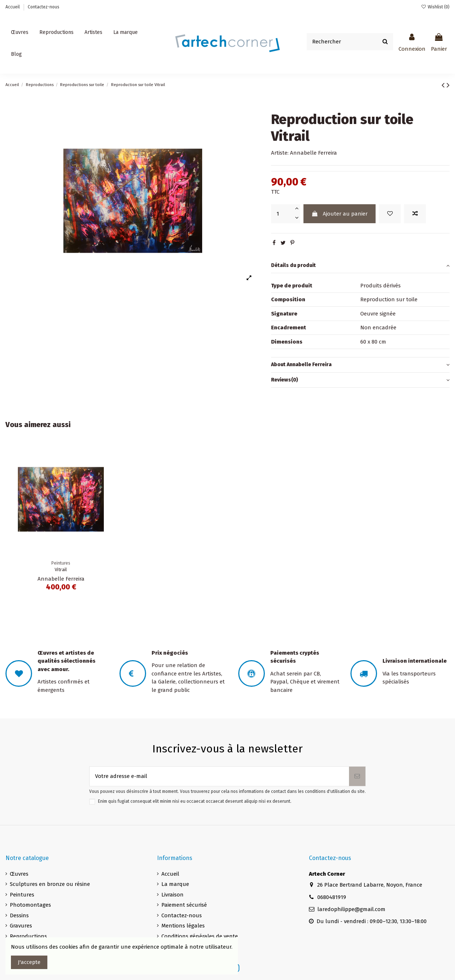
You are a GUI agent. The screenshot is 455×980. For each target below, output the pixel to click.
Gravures (21, 926)
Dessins (19, 915)
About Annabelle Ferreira (360, 365)
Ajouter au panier (340, 214)
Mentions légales (183, 926)
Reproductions (28, 936)
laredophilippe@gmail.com (351, 909)
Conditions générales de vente (200, 936)
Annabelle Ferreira (313, 153)
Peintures (22, 895)
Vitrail (61, 570)
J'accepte (29, 962)
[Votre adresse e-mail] (219, 776)
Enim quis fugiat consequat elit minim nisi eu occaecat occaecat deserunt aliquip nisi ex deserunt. (195, 801)
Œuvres (19, 874)
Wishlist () (435, 7)
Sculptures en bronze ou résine (50, 884)
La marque (175, 884)
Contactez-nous (44, 7)
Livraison (172, 895)
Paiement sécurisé (184, 905)
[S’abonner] (357, 776)
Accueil (13, 7)
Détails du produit (360, 266)
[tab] (360, 266)
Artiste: (280, 153)
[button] (93, 32)
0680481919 (332, 897)
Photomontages (30, 905)
